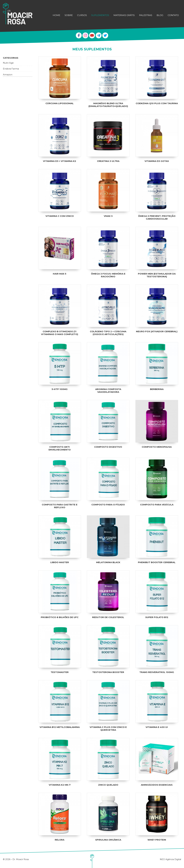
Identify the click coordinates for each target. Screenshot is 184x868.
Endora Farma (11, 69)
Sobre (69, 15)
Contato (173, 15)
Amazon (8, 75)
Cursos (82, 15)
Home (56, 15)
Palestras (146, 15)
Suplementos (100, 15)
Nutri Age (8, 64)
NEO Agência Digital (170, 859)
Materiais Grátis (124, 15)
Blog (160, 15)
